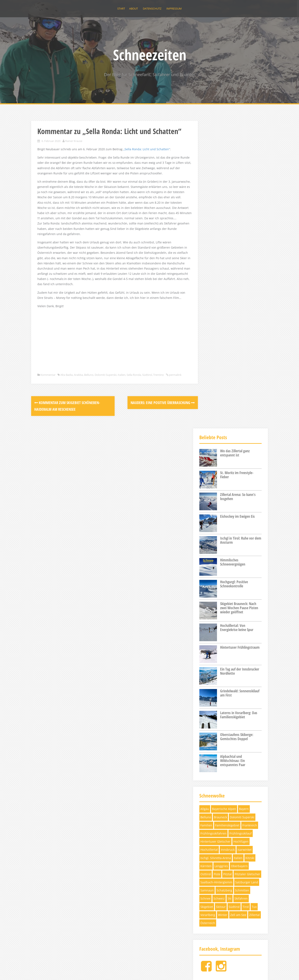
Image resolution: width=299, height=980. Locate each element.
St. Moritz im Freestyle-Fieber (237, 167)
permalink (44, 414)
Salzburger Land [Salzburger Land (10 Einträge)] (247, 575)
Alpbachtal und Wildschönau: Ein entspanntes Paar (233, 453)
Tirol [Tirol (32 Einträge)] (246, 599)
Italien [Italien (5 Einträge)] (238, 550)
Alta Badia (67, 409)
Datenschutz (152, 9)
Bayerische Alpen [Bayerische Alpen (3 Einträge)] (224, 502)
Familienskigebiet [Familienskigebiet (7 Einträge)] (227, 518)
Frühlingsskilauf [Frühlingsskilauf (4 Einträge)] (241, 526)
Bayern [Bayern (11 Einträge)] (244, 502)
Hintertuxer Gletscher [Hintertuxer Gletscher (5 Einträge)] (215, 534)
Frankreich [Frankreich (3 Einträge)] (250, 518)
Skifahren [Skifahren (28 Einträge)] (241, 591)
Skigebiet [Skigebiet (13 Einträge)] (207, 599)
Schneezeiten (150, 55)
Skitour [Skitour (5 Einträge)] (221, 599)
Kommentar (48, 409)
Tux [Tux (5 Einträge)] (254, 599)
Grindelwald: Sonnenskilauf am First (240, 386)
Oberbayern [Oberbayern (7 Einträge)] (239, 559)
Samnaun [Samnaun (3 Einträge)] (207, 583)
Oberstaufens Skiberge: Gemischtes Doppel (237, 429)
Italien (122, 409)
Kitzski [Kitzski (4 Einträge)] (250, 550)
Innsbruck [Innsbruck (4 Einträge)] (228, 542)
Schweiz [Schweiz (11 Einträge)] (219, 591)
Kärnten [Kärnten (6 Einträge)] (206, 559)
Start (121, 9)
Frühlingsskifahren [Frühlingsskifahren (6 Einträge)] (213, 526)
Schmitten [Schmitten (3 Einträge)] (242, 583)
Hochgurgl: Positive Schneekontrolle (234, 276)
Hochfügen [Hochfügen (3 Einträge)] (241, 534)
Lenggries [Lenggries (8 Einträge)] (221, 559)
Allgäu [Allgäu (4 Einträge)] (205, 502)
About (134, 9)
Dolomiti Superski (106, 409)
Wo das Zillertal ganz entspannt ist (235, 145)
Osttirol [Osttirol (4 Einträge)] (206, 567)
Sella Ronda (134, 409)
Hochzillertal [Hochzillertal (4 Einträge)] (209, 542)
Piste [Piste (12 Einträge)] (217, 567)
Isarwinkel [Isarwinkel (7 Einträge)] (245, 542)
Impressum (174, 9)
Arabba (78, 409)
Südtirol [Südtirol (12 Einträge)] (234, 599)
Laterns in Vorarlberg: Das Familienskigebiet (239, 407)
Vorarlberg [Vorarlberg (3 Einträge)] (208, 607)
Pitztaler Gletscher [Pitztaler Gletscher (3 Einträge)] (247, 567)
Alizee (93, 971)
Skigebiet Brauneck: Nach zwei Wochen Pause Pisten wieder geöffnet (239, 300)
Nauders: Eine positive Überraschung (152, 442)
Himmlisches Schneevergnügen (233, 255)
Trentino (159, 409)
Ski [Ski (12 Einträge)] (230, 591)
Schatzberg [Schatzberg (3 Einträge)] (224, 583)
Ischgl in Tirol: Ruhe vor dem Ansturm (241, 233)
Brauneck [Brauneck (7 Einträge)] (220, 510)
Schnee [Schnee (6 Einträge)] (205, 591)
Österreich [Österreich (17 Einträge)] (208, 616)
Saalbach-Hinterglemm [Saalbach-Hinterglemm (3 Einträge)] (216, 575)
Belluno (89, 409)
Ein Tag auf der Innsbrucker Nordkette (240, 364)
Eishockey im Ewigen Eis (237, 209)
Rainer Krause (74, 149)
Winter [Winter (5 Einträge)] (223, 607)
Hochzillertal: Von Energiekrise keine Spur (237, 320)
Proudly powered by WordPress (53, 971)
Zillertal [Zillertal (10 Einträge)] (254, 607)
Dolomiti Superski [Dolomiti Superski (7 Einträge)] (242, 510)
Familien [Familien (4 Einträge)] (206, 518)
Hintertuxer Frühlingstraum (240, 340)
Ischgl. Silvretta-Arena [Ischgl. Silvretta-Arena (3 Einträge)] (216, 550)
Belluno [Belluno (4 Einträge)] (206, 510)
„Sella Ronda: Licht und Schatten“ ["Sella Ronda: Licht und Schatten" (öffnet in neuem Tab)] (147, 157)
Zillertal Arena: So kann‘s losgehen (238, 189)
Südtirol (147, 409)
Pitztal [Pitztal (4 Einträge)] (227, 567)
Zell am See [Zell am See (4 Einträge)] (238, 607)
